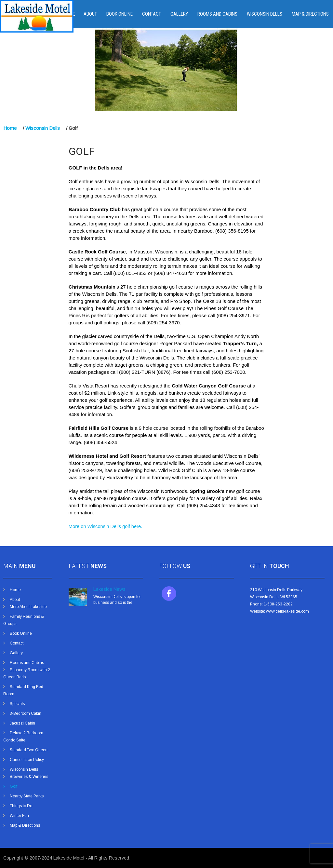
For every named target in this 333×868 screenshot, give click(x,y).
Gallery (179, 14)
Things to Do (21, 806)
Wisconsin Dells (265, 14)
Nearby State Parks (27, 796)
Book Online (120, 14)
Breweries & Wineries (29, 777)
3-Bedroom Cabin (26, 713)
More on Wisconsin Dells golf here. (105, 526)
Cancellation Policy (27, 760)
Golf (13, 786)
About (90, 14)
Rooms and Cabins (217, 14)
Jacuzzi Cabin (22, 723)
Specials (17, 704)
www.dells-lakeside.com (287, 611)
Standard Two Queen (29, 750)
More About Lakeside (28, 607)
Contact (152, 14)
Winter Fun (19, 816)
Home (10, 128)
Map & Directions (310, 14)
